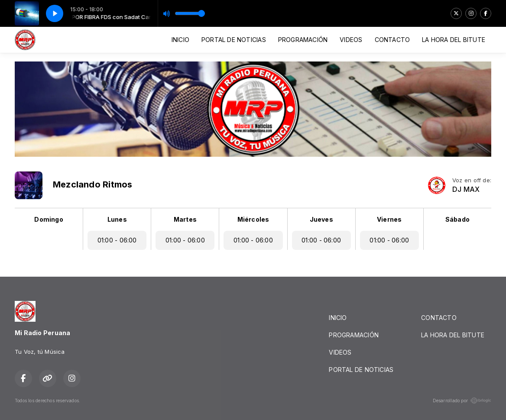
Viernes (389, 219)
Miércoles (253, 219)
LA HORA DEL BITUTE (454, 40)
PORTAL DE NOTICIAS (234, 40)
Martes (185, 219)
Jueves (321, 219)
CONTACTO (392, 40)
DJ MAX (466, 189)
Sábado (457, 219)
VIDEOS (351, 40)
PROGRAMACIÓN (303, 40)
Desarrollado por (462, 401)
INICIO (180, 40)
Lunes (117, 219)
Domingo (49, 219)
